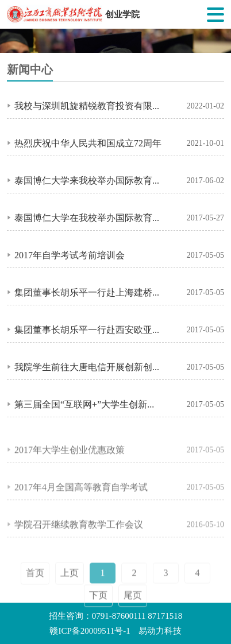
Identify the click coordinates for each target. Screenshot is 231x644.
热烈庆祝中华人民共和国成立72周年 (88, 143)
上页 (70, 582)
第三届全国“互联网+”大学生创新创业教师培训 (89, 404)
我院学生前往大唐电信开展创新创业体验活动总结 (89, 367)
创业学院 (122, 14)
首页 (35, 582)
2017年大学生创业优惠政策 (70, 453)
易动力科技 (160, 631)
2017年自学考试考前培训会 (70, 255)
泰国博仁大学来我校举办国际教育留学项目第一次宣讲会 (89, 180)
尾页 (133, 605)
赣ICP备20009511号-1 (90, 631)
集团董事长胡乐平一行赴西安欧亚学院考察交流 (89, 329)
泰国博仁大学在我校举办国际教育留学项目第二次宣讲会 (89, 218)
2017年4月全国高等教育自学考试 (81, 490)
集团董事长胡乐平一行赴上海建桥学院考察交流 (89, 292)
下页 (98, 605)
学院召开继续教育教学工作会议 (79, 527)
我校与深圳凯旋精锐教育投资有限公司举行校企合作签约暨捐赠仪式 (89, 106)
